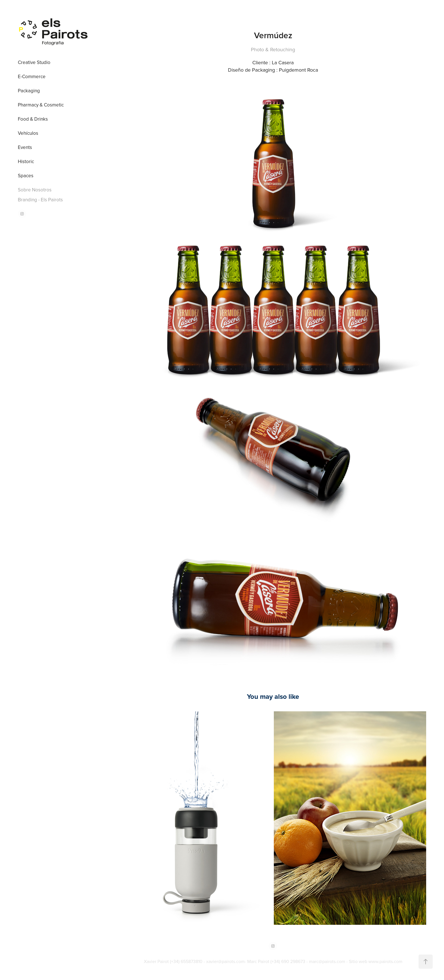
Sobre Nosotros (35, 190)
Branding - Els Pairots (40, 200)
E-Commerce (32, 76)
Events (25, 147)
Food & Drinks (33, 119)
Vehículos (28, 133)
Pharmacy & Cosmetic (41, 105)
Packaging (29, 91)
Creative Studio (34, 62)
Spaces (26, 176)
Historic (26, 161)
